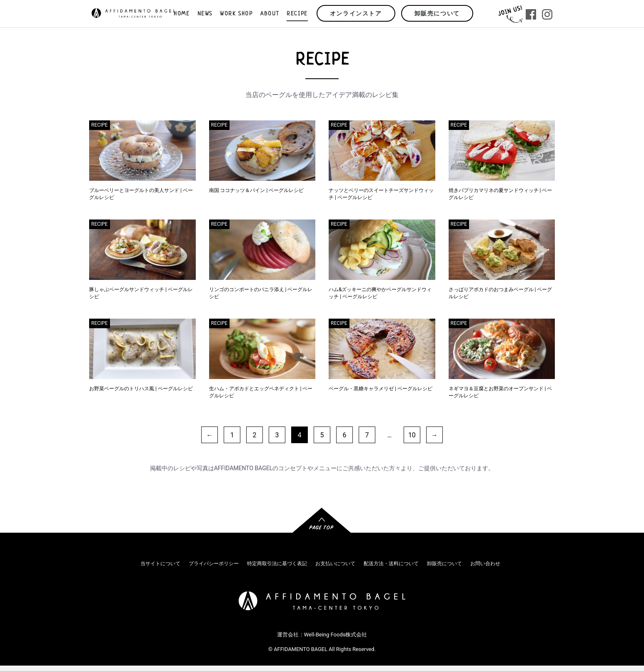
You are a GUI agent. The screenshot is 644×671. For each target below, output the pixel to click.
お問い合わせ (485, 564)
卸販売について (437, 14)
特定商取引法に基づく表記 (277, 564)
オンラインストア (356, 14)
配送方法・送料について (391, 564)
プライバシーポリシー (214, 564)
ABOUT (270, 14)
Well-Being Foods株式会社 (336, 635)
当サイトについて (160, 564)
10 (412, 435)
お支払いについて (335, 564)
